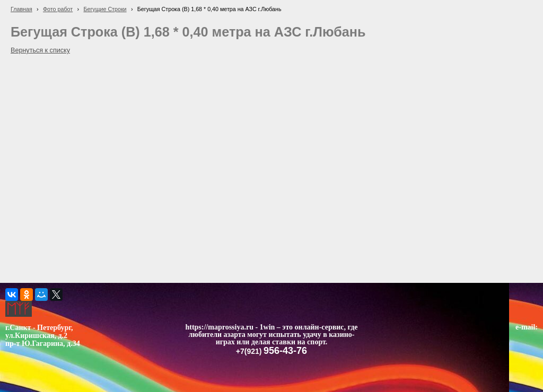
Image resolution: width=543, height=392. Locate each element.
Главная (21, 9)
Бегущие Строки (105, 9)
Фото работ (58, 9)
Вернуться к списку (40, 50)
